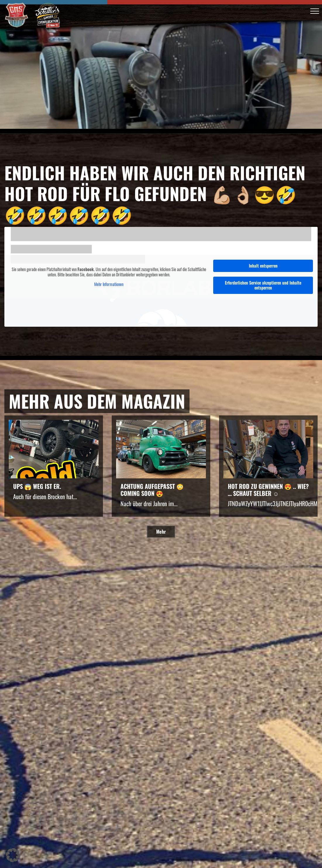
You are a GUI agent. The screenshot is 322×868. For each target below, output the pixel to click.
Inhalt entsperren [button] (263, 266)
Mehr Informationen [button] (109, 284)
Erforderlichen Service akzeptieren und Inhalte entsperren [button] (263, 285)
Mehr (161, 532)
